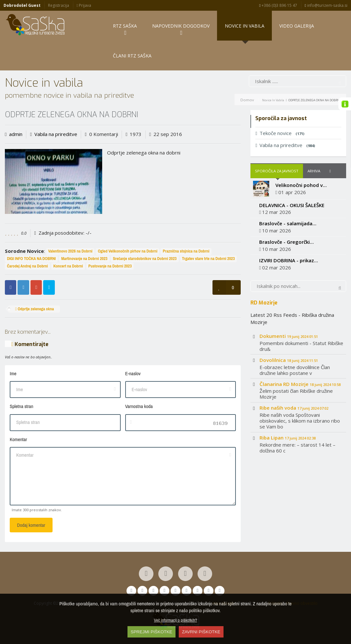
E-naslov (133, 373)
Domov (247, 100)
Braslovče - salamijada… (288, 223)
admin (16, 134)
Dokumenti (289, 336)
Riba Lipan (288, 438)
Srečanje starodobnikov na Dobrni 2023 (145, 259)
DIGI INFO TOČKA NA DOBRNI (31, 259)
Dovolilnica (289, 360)
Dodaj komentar (31, 525)
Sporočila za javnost (277, 171)
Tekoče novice (280, 133)
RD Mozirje (264, 303)
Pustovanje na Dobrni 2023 (110, 266)
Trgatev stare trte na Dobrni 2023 (208, 259)
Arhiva (314, 171)
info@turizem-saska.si (326, 5)
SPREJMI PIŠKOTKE (151, 632)
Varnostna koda (139, 406)
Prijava (84, 5)
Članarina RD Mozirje (300, 384)
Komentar (18, 439)
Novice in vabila (273, 100)
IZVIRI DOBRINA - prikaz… (289, 260)
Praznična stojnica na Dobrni (186, 251)
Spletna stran (21, 406)
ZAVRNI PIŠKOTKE (201, 632)
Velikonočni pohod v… (301, 185)
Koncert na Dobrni (68, 266)
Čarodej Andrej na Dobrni (27, 266)
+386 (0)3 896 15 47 (278, 5)
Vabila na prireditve (56, 134)
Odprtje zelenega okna (35, 309)
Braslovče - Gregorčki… (286, 242)
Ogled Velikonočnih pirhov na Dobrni (128, 251)
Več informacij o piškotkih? (176, 620)
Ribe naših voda (294, 408)
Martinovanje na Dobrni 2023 (84, 259)
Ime (13, 373)
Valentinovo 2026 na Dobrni (70, 251)
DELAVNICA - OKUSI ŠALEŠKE (292, 205)
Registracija (59, 5)
